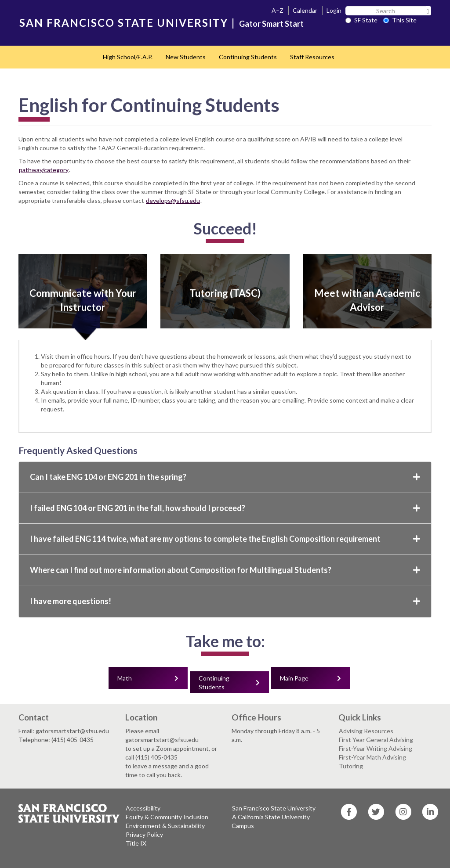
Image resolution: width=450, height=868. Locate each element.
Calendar (305, 10)
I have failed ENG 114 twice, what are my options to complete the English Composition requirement (225, 539)
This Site (400, 20)
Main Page (294, 678)
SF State (361, 20)
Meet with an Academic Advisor (367, 300)
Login (334, 10)
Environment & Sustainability (165, 826)
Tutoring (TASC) (225, 293)
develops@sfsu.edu (173, 200)
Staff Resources (312, 57)
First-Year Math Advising (372, 757)
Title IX (136, 843)
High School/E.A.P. (128, 57)
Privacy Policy (144, 834)
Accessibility (143, 808)
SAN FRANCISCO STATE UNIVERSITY (124, 23)
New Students (186, 57)
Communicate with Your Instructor (83, 300)
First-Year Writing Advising (376, 748)
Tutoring (351, 766)
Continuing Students (248, 57)
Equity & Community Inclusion (167, 817)
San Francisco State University (274, 808)
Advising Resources (366, 731)
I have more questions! (225, 601)
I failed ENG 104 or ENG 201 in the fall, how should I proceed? (225, 508)
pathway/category (44, 170)
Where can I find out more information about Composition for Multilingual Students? (225, 570)
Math (125, 678)
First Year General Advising (376, 740)
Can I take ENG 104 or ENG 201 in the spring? (225, 477)
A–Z (278, 10)
